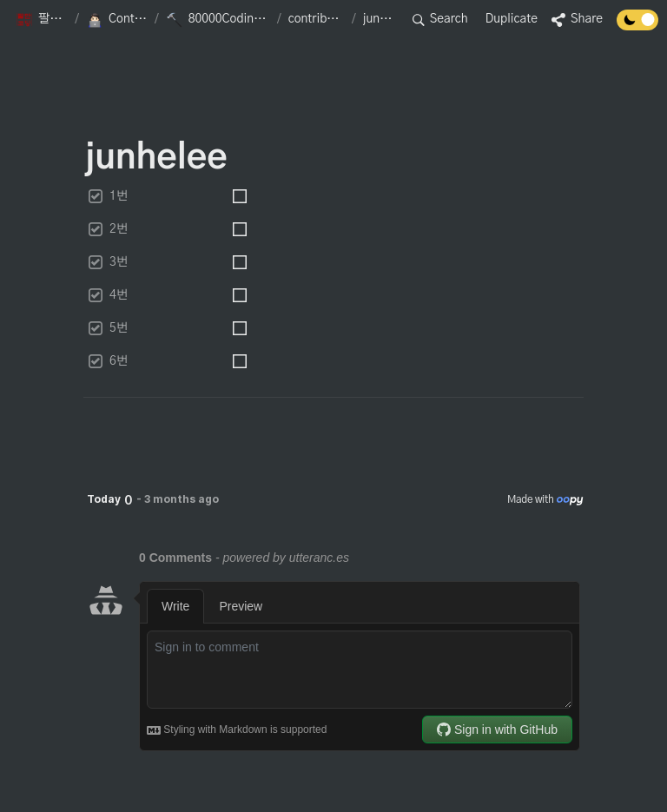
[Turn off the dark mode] (637, 26)
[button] (42, 20)
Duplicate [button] (512, 19)
